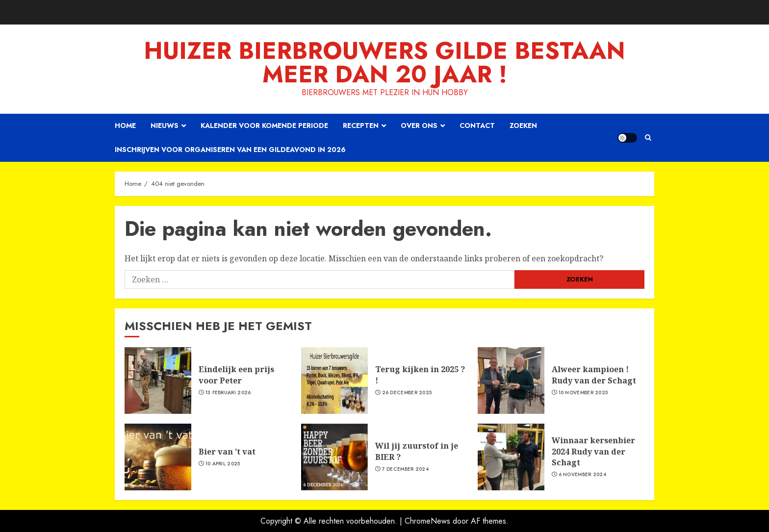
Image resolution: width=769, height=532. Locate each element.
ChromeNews (427, 521)
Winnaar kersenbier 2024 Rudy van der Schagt (593, 451)
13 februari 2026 (228, 393)
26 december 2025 (407, 393)
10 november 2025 (583, 393)
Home (125, 126)
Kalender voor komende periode (264, 126)
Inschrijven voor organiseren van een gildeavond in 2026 (230, 150)
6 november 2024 (583, 475)
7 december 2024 (406, 469)
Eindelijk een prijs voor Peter (236, 375)
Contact (477, 126)
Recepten (361, 126)
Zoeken (523, 126)
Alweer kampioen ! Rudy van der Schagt (594, 375)
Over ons (419, 126)
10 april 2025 (223, 464)
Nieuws (165, 126)
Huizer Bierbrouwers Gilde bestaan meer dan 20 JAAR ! (384, 63)
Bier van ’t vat (227, 452)
